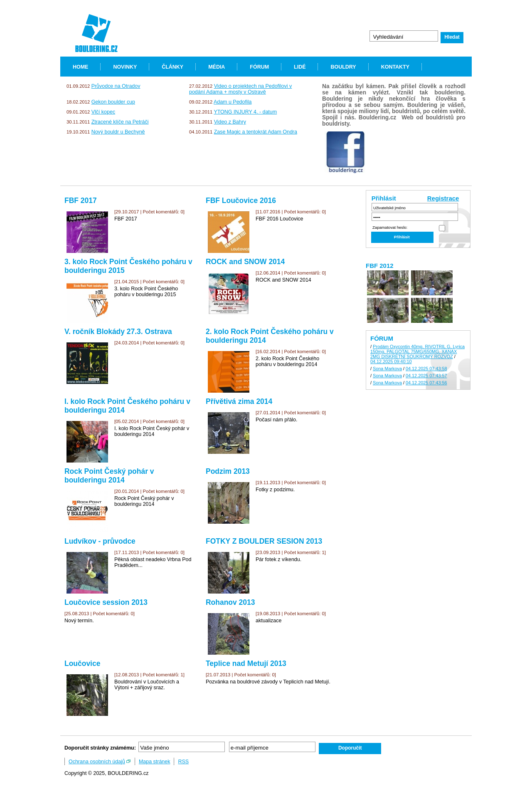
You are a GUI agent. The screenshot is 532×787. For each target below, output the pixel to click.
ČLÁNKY (172, 67)
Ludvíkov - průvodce (100, 541)
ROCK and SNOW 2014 (245, 262)
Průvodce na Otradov (116, 86)
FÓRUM (259, 67)
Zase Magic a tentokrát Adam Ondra (256, 132)
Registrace (443, 198)
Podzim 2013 (228, 471)
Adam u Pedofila (233, 102)
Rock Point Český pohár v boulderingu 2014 (109, 476)
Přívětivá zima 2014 (239, 401)
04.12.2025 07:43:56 (426, 383)
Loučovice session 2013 (106, 602)
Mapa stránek (155, 762)
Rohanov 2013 (230, 602)
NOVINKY (125, 67)
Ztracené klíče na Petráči (120, 122)
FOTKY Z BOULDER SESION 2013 (264, 541)
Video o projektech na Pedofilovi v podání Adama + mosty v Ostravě (240, 89)
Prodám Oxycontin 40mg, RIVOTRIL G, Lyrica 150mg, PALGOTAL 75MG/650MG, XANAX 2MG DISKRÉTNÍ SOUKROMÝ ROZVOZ (417, 351)
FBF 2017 (81, 200)
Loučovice (82, 663)
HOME (80, 67)
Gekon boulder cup (113, 102)
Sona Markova (387, 369)
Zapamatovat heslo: (390, 227)
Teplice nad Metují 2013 (246, 663)
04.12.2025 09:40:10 (391, 361)
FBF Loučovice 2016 (241, 200)
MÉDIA (217, 67)
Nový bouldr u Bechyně (118, 132)
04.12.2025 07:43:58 (426, 369)
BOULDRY (343, 67)
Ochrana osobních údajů (97, 762)
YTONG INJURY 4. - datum (245, 112)
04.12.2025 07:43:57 (426, 376)
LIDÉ (300, 67)
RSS (183, 762)
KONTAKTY (395, 67)
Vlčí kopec (103, 112)
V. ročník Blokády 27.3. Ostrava (118, 332)
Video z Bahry (230, 122)
